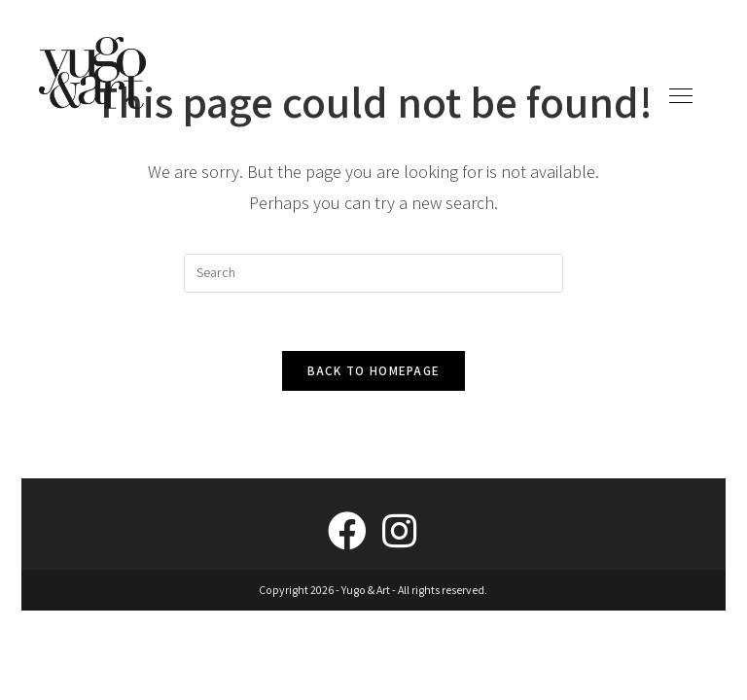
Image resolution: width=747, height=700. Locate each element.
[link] (92, 71)
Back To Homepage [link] (374, 371)
